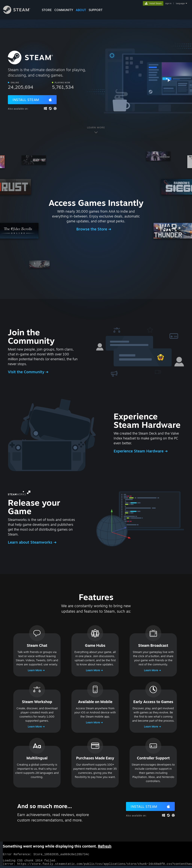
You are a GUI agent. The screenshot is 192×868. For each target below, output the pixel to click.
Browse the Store (92, 229)
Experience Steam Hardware (139, 451)
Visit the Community (27, 372)
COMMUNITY (64, 10)
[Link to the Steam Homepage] (19, 13)
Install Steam (26, 100)
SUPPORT (96, 10)
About (81, 10)
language (180, 3)
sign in (168, 3)
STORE (47, 10)
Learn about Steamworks (31, 542)
